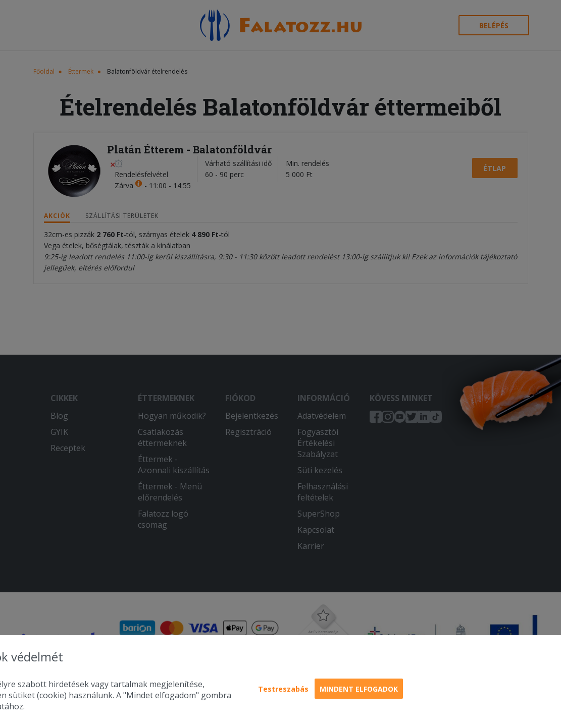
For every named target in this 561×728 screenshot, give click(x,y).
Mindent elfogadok (359, 689)
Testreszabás (283, 689)
